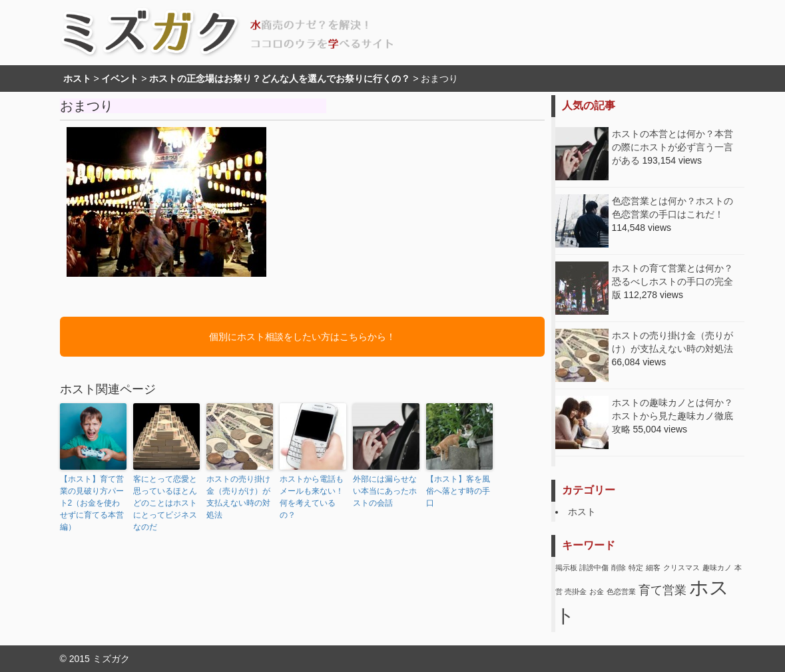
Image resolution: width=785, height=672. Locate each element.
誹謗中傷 (594, 568)
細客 (653, 568)
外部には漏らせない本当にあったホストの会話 (385, 491)
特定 (636, 568)
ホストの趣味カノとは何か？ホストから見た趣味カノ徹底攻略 (672, 416)
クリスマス (681, 568)
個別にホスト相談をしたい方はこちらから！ (302, 337)
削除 (619, 568)
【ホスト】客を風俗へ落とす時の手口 (458, 491)
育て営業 (662, 590)
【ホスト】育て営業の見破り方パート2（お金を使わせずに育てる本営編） (92, 503)
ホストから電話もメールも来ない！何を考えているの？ (312, 497)
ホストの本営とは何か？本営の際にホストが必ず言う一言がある (672, 147)
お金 (597, 591)
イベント (120, 79)
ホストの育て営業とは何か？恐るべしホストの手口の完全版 (672, 281)
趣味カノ (717, 568)
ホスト (77, 79)
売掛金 (576, 591)
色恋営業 (621, 591)
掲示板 (566, 568)
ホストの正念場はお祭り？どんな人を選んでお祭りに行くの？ (280, 79)
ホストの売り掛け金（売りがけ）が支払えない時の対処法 (238, 497)
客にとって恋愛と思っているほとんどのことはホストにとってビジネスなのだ (165, 503)
